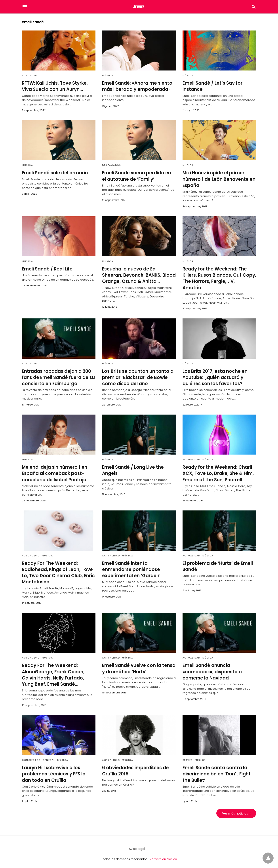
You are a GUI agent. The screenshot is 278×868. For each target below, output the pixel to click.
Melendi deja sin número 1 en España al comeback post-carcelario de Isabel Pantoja (53, 471)
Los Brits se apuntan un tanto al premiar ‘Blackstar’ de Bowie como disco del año (137, 375)
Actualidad (31, 75)
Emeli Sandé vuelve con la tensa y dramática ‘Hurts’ (137, 665)
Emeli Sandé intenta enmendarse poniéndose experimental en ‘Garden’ (138, 567)
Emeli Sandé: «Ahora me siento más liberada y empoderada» (136, 86)
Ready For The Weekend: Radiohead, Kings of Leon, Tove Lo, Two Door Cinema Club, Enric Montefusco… (57, 570)
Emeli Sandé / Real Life (46, 268)
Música (108, 75)
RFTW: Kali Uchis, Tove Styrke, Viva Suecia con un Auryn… (54, 86)
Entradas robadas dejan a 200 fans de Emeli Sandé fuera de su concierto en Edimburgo (57, 375)
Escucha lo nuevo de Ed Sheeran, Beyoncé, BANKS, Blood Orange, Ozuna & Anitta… (138, 275)
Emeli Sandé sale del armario (54, 173)
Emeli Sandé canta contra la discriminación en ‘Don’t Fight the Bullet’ (219, 771)
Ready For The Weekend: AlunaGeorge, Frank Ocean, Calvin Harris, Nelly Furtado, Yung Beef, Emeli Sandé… (58, 672)
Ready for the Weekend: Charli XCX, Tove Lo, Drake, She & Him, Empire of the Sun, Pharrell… (217, 471)
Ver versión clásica (163, 856)
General (49, 757)
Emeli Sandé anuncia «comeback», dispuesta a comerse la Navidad (211, 668)
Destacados (111, 165)
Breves (188, 757)
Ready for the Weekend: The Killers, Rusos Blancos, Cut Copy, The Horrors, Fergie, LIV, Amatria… (218, 275)
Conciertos (31, 757)
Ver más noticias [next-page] (235, 810)
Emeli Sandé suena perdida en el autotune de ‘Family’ (138, 176)
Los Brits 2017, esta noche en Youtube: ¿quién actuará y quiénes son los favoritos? (213, 375)
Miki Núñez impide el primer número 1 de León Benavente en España (217, 179)
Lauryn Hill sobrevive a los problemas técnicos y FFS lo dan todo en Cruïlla (57, 771)
